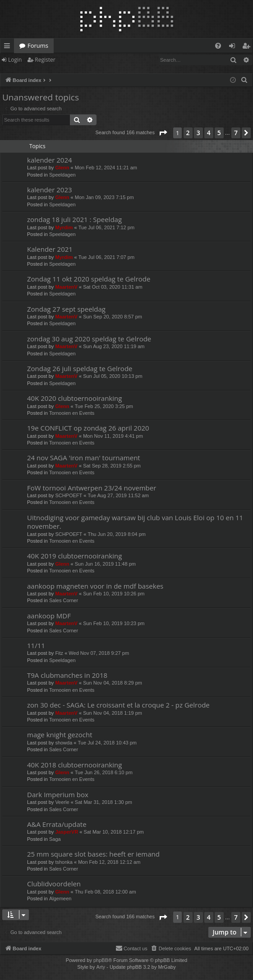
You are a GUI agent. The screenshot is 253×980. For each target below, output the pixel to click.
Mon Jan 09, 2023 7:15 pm (104, 197)
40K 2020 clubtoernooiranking (74, 398)
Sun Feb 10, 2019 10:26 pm (114, 594)
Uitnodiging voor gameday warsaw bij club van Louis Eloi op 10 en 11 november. (135, 522)
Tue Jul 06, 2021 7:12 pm (106, 227)
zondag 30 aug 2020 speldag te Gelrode (89, 339)
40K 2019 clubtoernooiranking (74, 556)
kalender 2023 (50, 190)
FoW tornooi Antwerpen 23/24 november (92, 488)
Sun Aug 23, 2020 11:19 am (114, 346)
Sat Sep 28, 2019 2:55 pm (112, 466)
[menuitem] (218, 46)
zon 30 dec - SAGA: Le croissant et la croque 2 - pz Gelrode (118, 705)
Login (15, 60)
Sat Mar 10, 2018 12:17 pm (113, 832)
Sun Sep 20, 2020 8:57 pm (113, 317)
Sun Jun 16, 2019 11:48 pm (105, 564)
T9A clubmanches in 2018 (67, 675)
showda (64, 743)
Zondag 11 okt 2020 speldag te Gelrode (89, 279)
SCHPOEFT (69, 495)
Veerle (62, 802)
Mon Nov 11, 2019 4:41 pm (113, 436)
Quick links (9, 47)
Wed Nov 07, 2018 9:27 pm (99, 653)
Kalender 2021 (50, 249)
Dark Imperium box (58, 794)
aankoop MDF (49, 616)
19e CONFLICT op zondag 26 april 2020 (88, 428)
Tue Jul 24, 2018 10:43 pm (107, 743)
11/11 (36, 645)
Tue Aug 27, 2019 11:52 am (118, 495)
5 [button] (219, 133)
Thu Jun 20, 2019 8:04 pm (117, 534)
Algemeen (60, 898)
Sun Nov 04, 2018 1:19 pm (113, 713)
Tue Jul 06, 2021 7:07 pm (106, 257)
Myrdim (64, 227)
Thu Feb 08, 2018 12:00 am (106, 892)
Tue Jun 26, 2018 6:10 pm (104, 772)
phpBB (101, 960)
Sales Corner (64, 600)
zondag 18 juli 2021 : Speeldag (74, 219)
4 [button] (209, 133)
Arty (101, 967)
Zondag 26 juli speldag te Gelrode (80, 368)
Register (45, 60)
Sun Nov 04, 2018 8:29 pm (113, 683)
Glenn (62, 168)
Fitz (59, 653)
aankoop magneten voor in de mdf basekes (95, 586)
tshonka (64, 862)
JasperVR (67, 832)
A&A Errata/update (57, 824)
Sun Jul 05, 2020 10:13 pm (113, 376)
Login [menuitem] (234, 47)
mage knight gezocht (60, 735)
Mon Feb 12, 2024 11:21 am (106, 168)
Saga (55, 839)
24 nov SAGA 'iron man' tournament (84, 458)
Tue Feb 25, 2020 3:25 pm (104, 406)
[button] (163, 133)
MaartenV (66, 287)
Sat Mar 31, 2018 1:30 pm (103, 802)
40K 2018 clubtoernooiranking (74, 765)
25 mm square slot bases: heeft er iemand (93, 854)
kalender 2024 (50, 160)
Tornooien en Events (72, 413)
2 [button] (188, 133)
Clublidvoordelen (54, 884)
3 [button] (198, 133)
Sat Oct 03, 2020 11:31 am (113, 287)
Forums (38, 45)
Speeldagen (62, 175)
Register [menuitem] (248, 47)
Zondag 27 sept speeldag (66, 309)
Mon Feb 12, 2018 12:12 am (109, 862)
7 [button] (236, 133)
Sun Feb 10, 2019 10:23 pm (114, 623)
